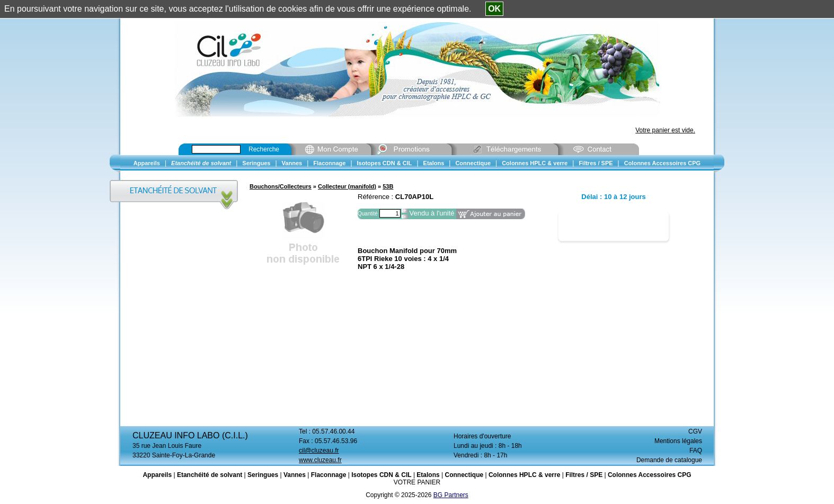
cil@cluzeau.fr (319, 451)
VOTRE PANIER (417, 482)
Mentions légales (678, 441)
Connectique (464, 475)
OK (494, 9)
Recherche (264, 149)
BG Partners (451, 495)
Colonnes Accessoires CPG (650, 475)
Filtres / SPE (584, 475)
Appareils (157, 475)
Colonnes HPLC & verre (524, 475)
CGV (695, 431)
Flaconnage (329, 475)
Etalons (428, 475)
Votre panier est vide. (665, 130)
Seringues (263, 475)
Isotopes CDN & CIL (381, 475)
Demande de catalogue (669, 460)
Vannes (295, 475)
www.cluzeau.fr (320, 460)
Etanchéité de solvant (210, 475)
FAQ (696, 451)
